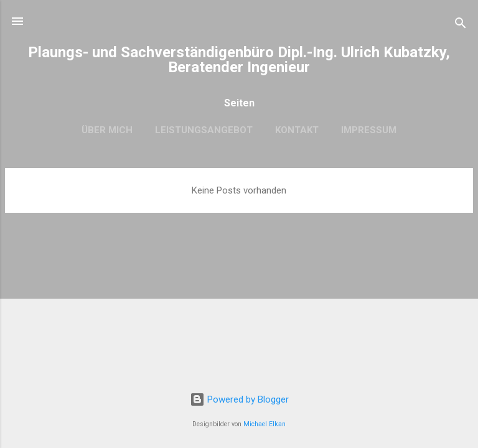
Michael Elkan (265, 424)
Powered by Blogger (239, 399)
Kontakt (297, 130)
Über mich (107, 130)
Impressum (369, 130)
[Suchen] (461, 25)
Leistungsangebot (204, 130)
